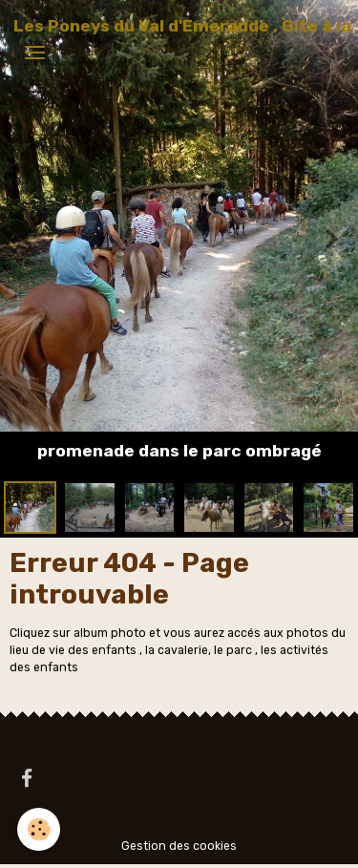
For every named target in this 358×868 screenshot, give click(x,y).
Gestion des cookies (179, 846)
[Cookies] (39, 829)
